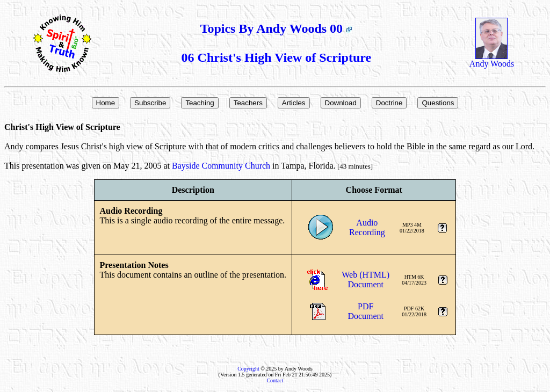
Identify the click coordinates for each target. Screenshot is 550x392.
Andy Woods (492, 60)
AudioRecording (367, 227)
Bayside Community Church (221, 166)
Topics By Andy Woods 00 (276, 28)
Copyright (248, 369)
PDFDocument (366, 311)
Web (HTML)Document (366, 280)
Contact (275, 380)
